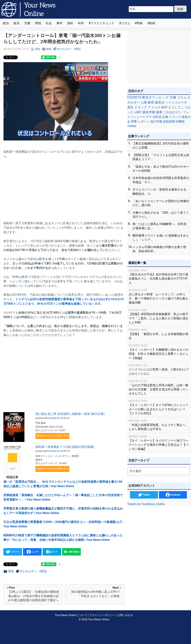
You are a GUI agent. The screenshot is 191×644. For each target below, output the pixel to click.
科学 (81, 23)
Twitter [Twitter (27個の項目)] (132, 126)
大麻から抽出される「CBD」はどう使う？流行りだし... (161, 215)
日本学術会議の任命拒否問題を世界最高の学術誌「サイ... (161, 180)
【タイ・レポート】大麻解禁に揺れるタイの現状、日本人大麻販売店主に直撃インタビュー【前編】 (159, 352)
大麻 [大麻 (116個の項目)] (173, 97)
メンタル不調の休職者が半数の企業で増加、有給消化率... (159, 249)
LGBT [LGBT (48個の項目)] (138, 112)
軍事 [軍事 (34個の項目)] (134, 122)
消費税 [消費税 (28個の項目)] (180, 122)
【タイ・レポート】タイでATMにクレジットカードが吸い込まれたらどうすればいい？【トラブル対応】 (159, 407)
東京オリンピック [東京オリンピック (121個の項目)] (155, 97)
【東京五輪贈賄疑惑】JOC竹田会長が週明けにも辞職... (161, 146)
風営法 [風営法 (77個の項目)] (160, 102)
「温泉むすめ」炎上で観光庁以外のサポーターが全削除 (161, 169)
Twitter (144, 495)
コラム (126, 23)
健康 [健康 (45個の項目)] (159, 112)
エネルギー (65, 49)
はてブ (52, 552)
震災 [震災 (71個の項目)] (130, 107)
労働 (27, 23)
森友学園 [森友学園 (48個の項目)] (149, 112)
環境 (38, 23)
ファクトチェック (102, 23)
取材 (152, 23)
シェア (32, 552)
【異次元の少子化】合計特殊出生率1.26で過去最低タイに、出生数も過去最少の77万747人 (159, 276)
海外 (70, 23)
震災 (78, 49)
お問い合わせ (125, 615)
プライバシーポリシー (102, 615)
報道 (24, 277)
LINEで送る (71, 552)
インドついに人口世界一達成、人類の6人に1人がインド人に (159, 369)
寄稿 (140, 23)
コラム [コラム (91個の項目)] (182, 97)
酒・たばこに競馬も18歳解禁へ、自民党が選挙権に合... (159, 226)
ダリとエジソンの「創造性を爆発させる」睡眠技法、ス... (161, 192)
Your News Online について (71, 615)
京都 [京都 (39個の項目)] (165, 117)
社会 (49, 23)
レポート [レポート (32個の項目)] (144, 122)
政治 (6, 23)
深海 (37, 49)
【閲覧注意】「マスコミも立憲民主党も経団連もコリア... (161, 157)
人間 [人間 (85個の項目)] (144, 102)
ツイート (13, 552)
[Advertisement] (64, 188)
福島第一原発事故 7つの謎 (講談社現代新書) (65, 447)
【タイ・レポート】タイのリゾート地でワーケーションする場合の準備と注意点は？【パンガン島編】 (159, 443)
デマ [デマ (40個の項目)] (149, 117)
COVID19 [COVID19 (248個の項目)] (134, 97)
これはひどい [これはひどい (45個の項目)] (173, 112)
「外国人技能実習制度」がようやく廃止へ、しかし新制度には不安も (159, 425)
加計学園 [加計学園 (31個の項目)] (156, 122)
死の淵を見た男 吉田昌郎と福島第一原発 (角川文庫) (70, 414)
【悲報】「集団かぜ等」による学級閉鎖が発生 (159, 334)
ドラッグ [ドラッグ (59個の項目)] (141, 107)
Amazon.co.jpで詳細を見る (52, 436)
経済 (16, 23)
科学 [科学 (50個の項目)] (164, 107)
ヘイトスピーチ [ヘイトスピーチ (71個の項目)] (176, 102)
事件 (60, 23)
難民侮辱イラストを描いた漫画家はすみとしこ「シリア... (161, 238)
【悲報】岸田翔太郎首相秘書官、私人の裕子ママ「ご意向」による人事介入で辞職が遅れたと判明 (159, 316)
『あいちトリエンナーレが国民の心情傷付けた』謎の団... (161, 203)
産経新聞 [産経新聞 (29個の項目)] (169, 122)
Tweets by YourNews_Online (146, 504)
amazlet (53, 418)
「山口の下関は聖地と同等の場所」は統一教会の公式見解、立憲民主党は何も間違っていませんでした (159, 387)
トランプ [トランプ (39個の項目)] (175, 117)
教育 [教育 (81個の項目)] (151, 102)
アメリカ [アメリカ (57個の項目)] (154, 107)
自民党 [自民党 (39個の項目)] (157, 117)
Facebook (173, 495)
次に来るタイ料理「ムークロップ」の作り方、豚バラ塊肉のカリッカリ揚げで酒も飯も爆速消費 (159, 296)
